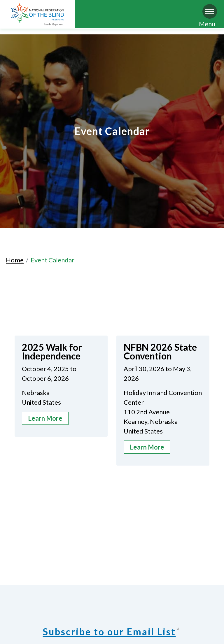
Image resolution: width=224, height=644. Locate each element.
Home (15, 260)
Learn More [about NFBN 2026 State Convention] (147, 447)
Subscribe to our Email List (112, 632)
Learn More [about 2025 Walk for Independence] (45, 418)
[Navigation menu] (210, 11)
